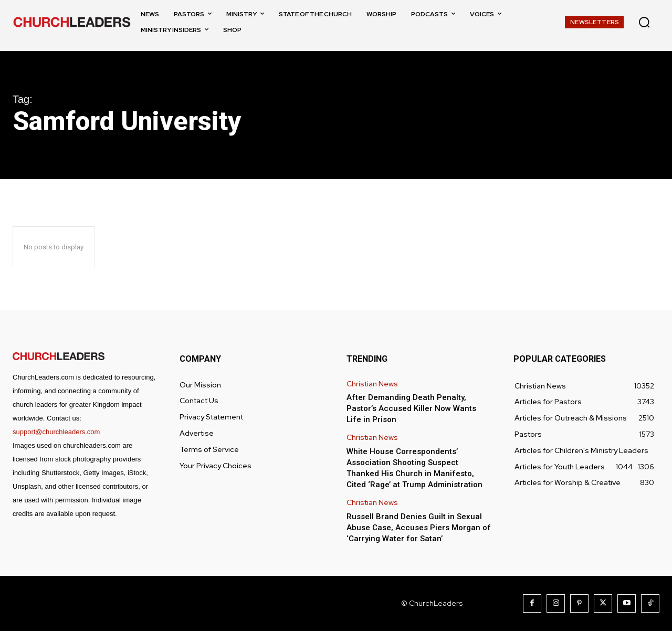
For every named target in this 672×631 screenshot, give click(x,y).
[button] (644, 22)
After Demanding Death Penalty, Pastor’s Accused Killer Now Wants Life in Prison (411, 408)
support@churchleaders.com (56, 432)
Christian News (372, 384)
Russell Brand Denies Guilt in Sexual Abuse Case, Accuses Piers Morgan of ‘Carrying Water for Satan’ (419, 528)
